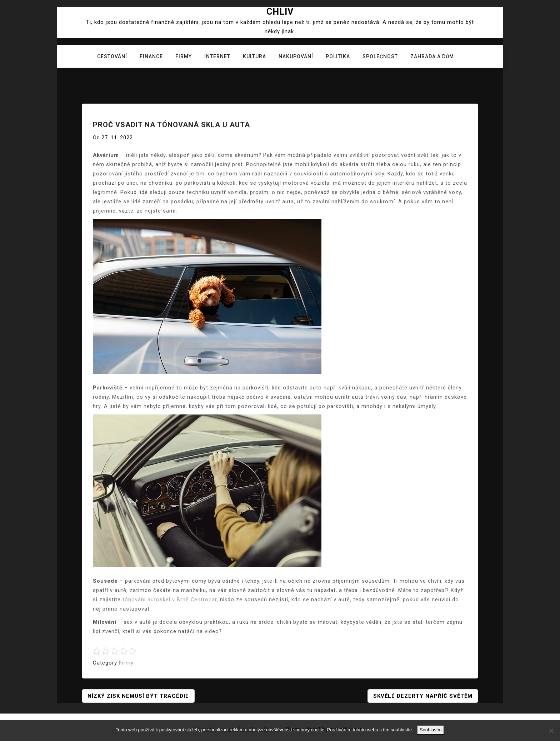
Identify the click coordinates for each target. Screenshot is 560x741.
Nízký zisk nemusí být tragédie (138, 696)
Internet (217, 56)
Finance (151, 56)
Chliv (280, 12)
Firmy (184, 56)
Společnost (380, 56)
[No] (551, 731)
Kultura (254, 56)
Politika (338, 56)
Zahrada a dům (432, 56)
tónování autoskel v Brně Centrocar (170, 600)
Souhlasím (431, 730)
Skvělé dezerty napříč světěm (423, 696)
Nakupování (296, 56)
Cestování (112, 56)
